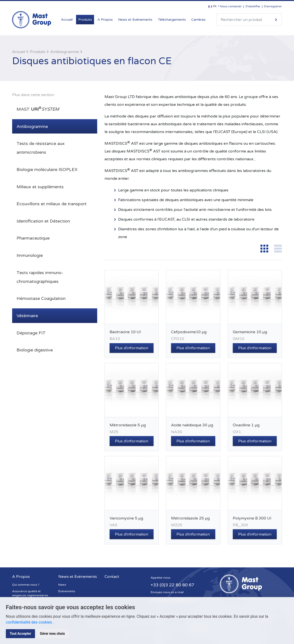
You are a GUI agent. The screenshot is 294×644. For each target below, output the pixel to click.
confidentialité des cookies (29, 622)
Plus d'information (132, 348)
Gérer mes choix (52, 634)
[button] (214, 6)
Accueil (67, 20)
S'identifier (253, 6)
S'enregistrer (273, 6)
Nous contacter (231, 6)
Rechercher (276, 20)
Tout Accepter (20, 634)
